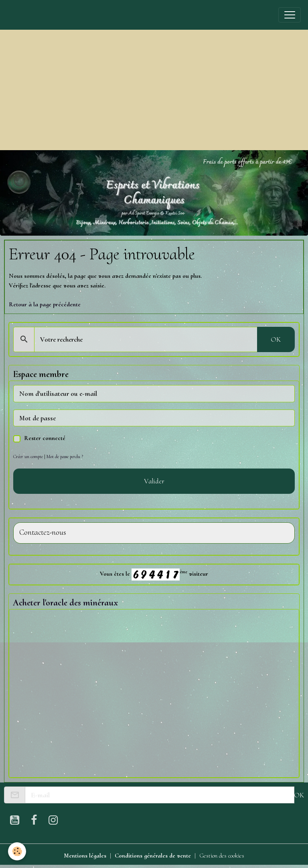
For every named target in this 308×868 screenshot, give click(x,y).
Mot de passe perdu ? (65, 456)
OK (276, 339)
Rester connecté (45, 438)
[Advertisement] (154, 90)
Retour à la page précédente (45, 304)
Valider (154, 481)
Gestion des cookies (222, 856)
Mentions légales (85, 856)
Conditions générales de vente (153, 856)
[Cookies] (17, 851)
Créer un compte (28, 456)
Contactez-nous (43, 533)
